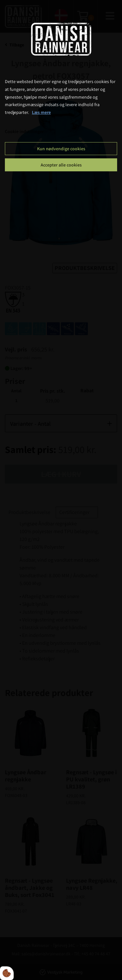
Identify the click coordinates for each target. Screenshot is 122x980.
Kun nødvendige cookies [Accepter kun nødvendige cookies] (61, 149)
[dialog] (61, 490)
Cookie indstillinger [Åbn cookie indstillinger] (24, 131)
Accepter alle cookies (61, 165)
